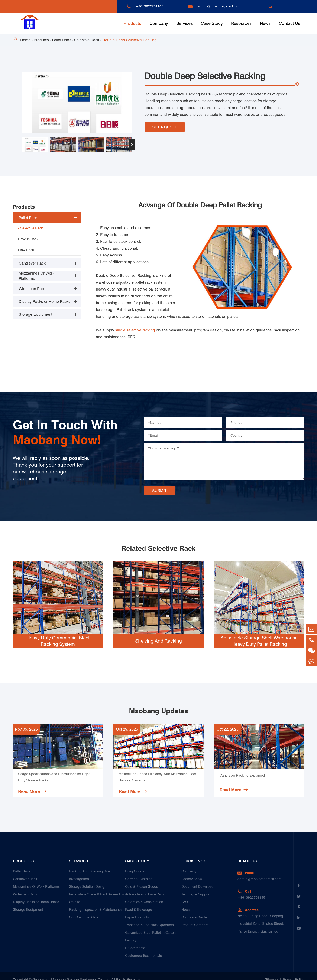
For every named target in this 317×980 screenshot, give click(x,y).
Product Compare (195, 918)
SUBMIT (159, 484)
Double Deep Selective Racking (130, 40)
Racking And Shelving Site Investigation (89, 868)
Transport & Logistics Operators (149, 918)
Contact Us (289, 23)
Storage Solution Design (88, 880)
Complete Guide (194, 910)
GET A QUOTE (165, 127)
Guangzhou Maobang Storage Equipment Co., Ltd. (71, 973)
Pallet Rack (61, 40)
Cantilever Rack (32, 263)
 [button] (132, 145)
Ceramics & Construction (144, 895)
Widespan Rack (32, 289)
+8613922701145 (149, 6)
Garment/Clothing (139, 872)
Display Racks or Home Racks (45, 301)
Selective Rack (87, 40)
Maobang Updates (158, 704)
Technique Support (196, 887)
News (265, 23)
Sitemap (271, 973)
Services (185, 23)
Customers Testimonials (143, 949)
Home (25, 40)
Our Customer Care (84, 910)
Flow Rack (26, 250)
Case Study (212, 23)
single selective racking (135, 323)
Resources (241, 23)
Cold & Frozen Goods (142, 880)
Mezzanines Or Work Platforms (37, 276)
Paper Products (137, 910)
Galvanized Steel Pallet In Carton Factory (150, 930)
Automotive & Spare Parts (145, 887)
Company (159, 23)
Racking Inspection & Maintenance (96, 903)
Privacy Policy (294, 973)
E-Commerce (135, 941)
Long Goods (135, 864)
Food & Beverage (139, 903)
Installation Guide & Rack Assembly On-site (96, 891)
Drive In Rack (28, 239)
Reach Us (247, 854)
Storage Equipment (35, 314)
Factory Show (192, 872)
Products (132, 23)
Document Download (198, 880)
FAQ (185, 895)
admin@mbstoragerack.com (219, 6)
